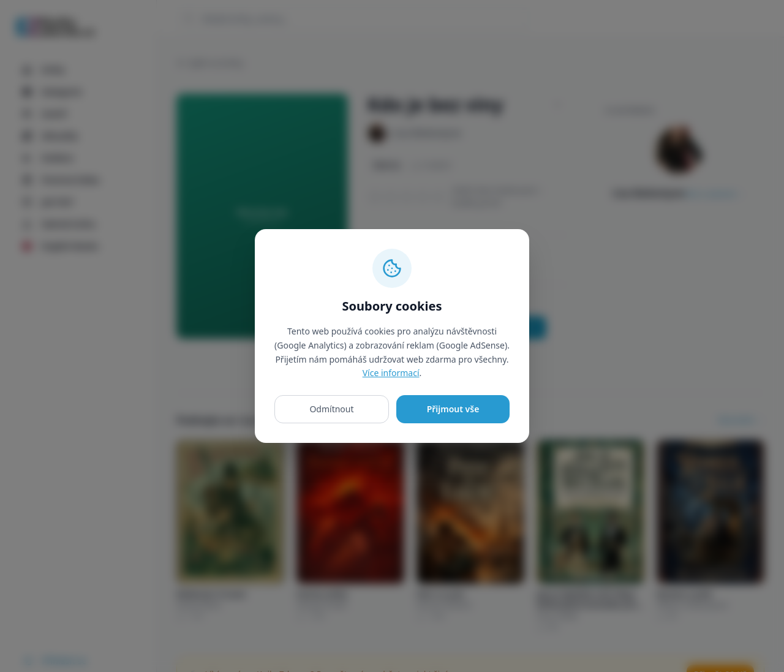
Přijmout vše (453, 409)
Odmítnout (331, 409)
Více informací (391, 373)
